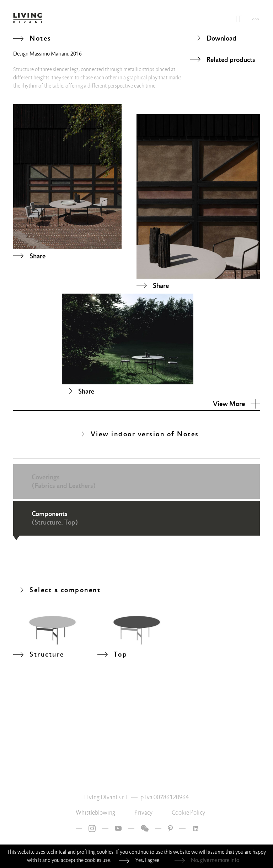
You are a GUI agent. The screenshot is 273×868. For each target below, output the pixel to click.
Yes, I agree (147, 860)
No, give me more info (215, 860)
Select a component (65, 590)
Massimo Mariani (49, 54)
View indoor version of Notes (145, 434)
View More (229, 404)
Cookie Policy (188, 813)
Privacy (143, 813)
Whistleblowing (95, 813)
